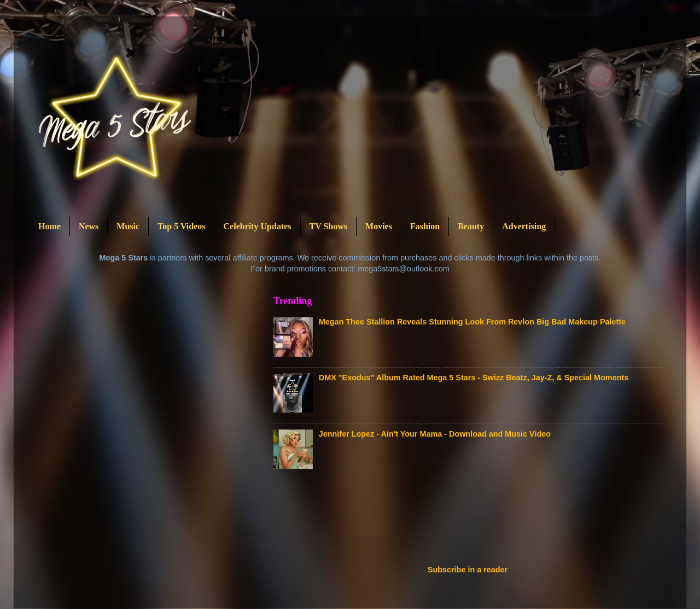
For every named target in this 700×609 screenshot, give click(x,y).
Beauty (471, 226)
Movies (379, 226)
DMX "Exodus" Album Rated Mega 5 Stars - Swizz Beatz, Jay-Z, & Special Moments (474, 378)
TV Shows (329, 226)
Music (128, 226)
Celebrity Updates (258, 226)
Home (49, 226)
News (89, 226)
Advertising (524, 226)
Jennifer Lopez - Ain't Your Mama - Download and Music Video (435, 434)
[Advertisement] (472, 520)
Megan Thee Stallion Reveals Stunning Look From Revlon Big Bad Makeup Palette (472, 322)
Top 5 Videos (181, 226)
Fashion (425, 226)
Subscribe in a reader (468, 570)
